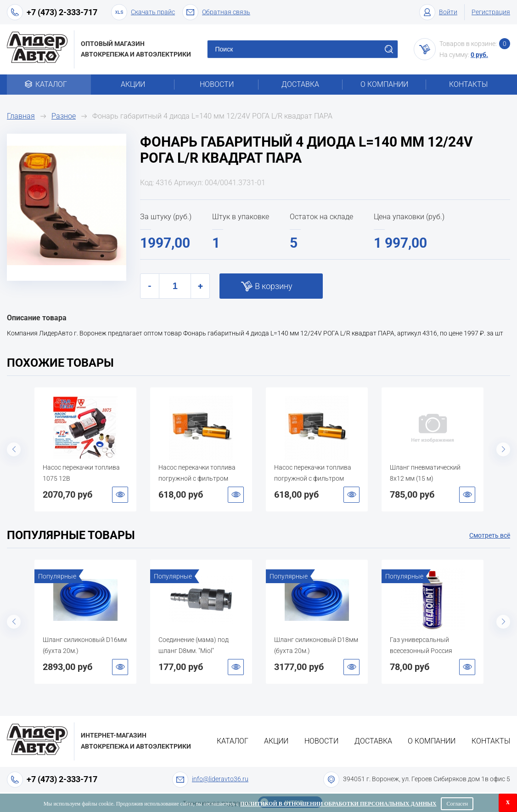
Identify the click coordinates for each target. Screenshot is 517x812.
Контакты (468, 84)
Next (503, 449)
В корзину (274, 286)
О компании (384, 84)
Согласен (457, 804)
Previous (14, 449)
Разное (64, 116)
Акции (133, 84)
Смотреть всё (490, 535)
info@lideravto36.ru (220, 779)
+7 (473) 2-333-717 (62, 12)
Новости (217, 84)
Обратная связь (216, 12)
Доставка (300, 84)
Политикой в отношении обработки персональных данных (338, 804)
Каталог (49, 84)
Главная (21, 116)
